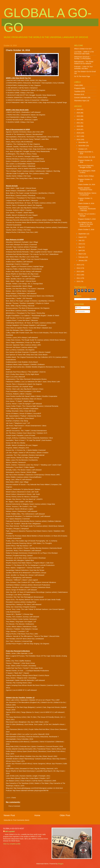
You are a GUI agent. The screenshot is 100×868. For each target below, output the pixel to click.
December (82, 142)
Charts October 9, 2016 (86, 203)
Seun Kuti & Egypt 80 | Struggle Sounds (86, 167)
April (80, 250)
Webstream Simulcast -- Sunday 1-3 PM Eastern (82, 58)
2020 (79, 126)
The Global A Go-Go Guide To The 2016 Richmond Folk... (85, 224)
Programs (78, 88)
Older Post (65, 815)
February (82, 257)
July (80, 240)
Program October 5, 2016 (87, 219)
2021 (79, 123)
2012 (79, 275)
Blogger (61, 864)
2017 (79, 136)
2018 (79, 133)
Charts (14, 798)
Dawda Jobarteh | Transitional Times (85, 189)
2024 (79, 113)
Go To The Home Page (82, 76)
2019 (79, 129)
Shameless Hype (80, 101)
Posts (78, 308)
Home (37, 815)
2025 (79, 109)
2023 (79, 116)
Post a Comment (14, 806)
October (81, 149)
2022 (79, 120)
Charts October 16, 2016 (87, 185)
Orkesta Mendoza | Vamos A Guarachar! (87, 194)
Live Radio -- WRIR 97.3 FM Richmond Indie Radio (84, 53)
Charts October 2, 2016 (86, 230)
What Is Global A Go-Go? (83, 49)
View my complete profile (12, 844)
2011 (79, 278)
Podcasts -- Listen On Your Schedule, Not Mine (83, 68)
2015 (79, 265)
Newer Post (9, 815)
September (82, 234)
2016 (79, 139)
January (81, 260)
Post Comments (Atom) (21, 820)
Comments (80, 311)
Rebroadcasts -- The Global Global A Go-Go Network (84, 63)
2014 (79, 268)
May (80, 247)
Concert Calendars (81, 98)
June (80, 244)
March (81, 254)
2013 (79, 271)
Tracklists (77, 91)
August (81, 237)
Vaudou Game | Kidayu (86, 176)
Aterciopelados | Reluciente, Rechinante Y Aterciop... (87, 209)
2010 (79, 281)
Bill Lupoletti (10, 831)
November (82, 146)
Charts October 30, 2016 (87, 157)
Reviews (77, 94)
